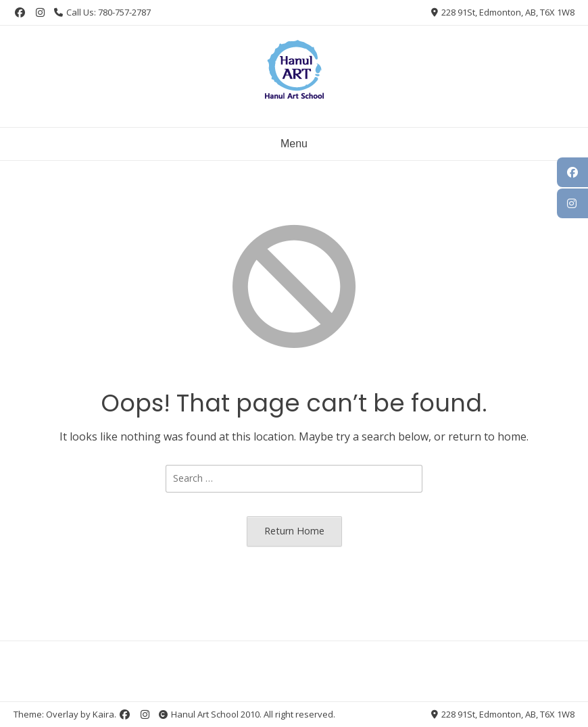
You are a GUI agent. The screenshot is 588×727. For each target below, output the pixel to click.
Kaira (103, 714)
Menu (294, 144)
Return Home (294, 531)
